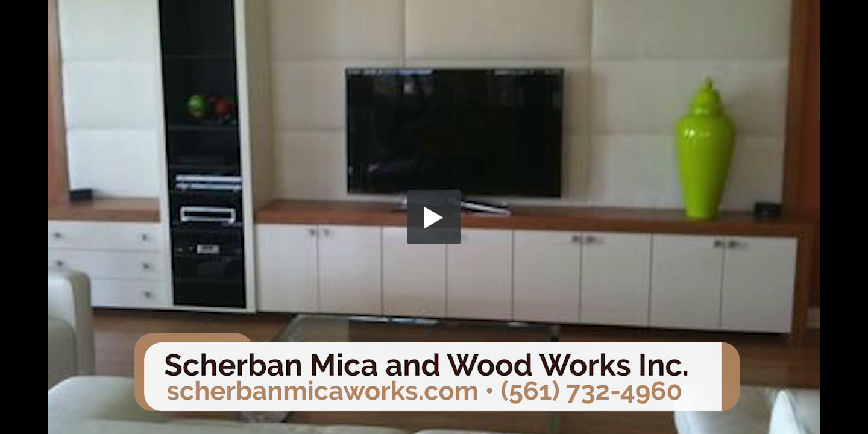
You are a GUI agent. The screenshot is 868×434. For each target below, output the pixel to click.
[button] (434, 217)
